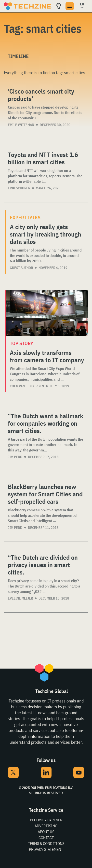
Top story (21, 343)
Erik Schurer (19, 188)
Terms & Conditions (46, 843)
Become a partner (46, 820)
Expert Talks (25, 217)
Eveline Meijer (20, 598)
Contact (46, 838)
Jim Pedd (15, 457)
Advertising (46, 826)
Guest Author (21, 268)
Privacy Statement (46, 849)
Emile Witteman (21, 125)
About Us (46, 832)
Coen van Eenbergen (27, 386)
